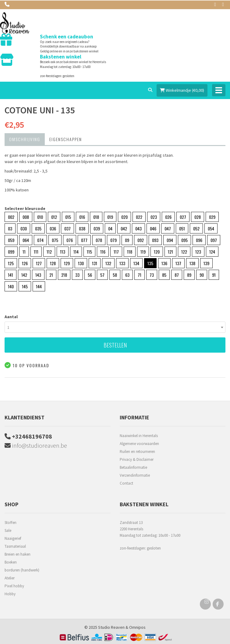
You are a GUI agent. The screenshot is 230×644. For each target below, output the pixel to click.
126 (25, 263)
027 (183, 217)
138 (192, 263)
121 (170, 252)
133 (122, 263)
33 (77, 275)
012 (54, 217)
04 (110, 228)
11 (24, 252)
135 (150, 263)
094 (170, 240)
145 (25, 286)
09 (127, 240)
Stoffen (11, 523)
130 (81, 263)
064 (26, 240)
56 (90, 275)
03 (10, 228)
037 (67, 228)
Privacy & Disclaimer (137, 459)
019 (110, 217)
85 (164, 275)
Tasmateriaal (15, 546)
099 (11, 252)
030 (24, 228)
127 (39, 263)
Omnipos (137, 627)
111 (36, 252)
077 (84, 240)
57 (102, 275)
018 (96, 217)
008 (26, 217)
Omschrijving (25, 139)
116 (103, 252)
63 (127, 275)
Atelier (10, 578)
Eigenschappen (66, 139)
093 (155, 240)
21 (51, 275)
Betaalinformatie (133, 467)
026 (168, 217)
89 (189, 275)
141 (11, 275)
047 (168, 228)
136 (164, 263)
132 (108, 263)
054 (211, 228)
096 (199, 240)
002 (11, 217)
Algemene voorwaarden (139, 444)
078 (99, 240)
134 (136, 263)
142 (24, 275)
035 (38, 228)
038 (82, 228)
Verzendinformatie (135, 475)
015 (68, 217)
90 (202, 275)
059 (11, 240)
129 (67, 263)
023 (154, 217)
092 (141, 240)
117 (116, 252)
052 (196, 228)
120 (157, 252)
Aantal (11, 317)
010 (40, 217)
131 (95, 263)
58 (115, 275)
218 (64, 275)
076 (70, 240)
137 (178, 263)
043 (138, 228)
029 (212, 217)
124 (212, 252)
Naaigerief (13, 538)
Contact (126, 483)
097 (214, 240)
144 (39, 286)
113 (63, 252)
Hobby (10, 594)
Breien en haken (18, 554)
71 (140, 275)
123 (198, 252)
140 (11, 286)
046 (153, 228)
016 (82, 217)
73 (152, 275)
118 (130, 252)
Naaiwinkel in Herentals (139, 436)
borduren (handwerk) (22, 570)
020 (124, 217)
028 (198, 217)
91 (214, 275)
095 (184, 240)
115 (89, 252)
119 (143, 252)
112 (49, 252)
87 (177, 275)
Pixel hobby (14, 586)
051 (182, 228)
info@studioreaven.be (36, 445)
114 (76, 252)
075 (55, 240)
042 (124, 228)
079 (113, 240)
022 (139, 217)
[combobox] (115, 327)
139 (206, 263)
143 (38, 275)
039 (97, 228)
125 (11, 263)
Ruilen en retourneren (137, 452)
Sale (8, 530)
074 (40, 240)
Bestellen (115, 345)
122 (184, 252)
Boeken (11, 562)
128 (53, 263)
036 (53, 228)
